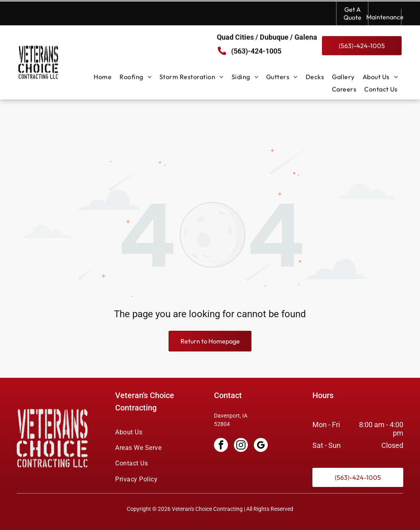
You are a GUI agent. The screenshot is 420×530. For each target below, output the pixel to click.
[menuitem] (103, 75)
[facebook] (221, 426)
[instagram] (241, 426)
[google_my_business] (261, 426)
